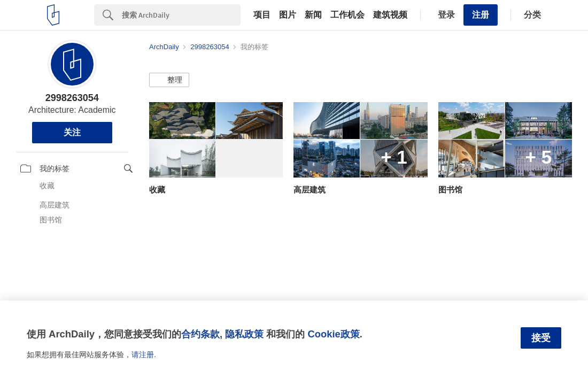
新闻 (313, 15)
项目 (262, 15)
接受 (541, 338)
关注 (72, 132)
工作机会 (347, 15)
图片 (288, 15)
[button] (169, 80)
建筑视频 (390, 15)
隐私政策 (244, 334)
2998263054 (72, 98)
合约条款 (200, 334)
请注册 (143, 355)
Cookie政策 (333, 334)
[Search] (181, 15)
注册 (481, 15)
